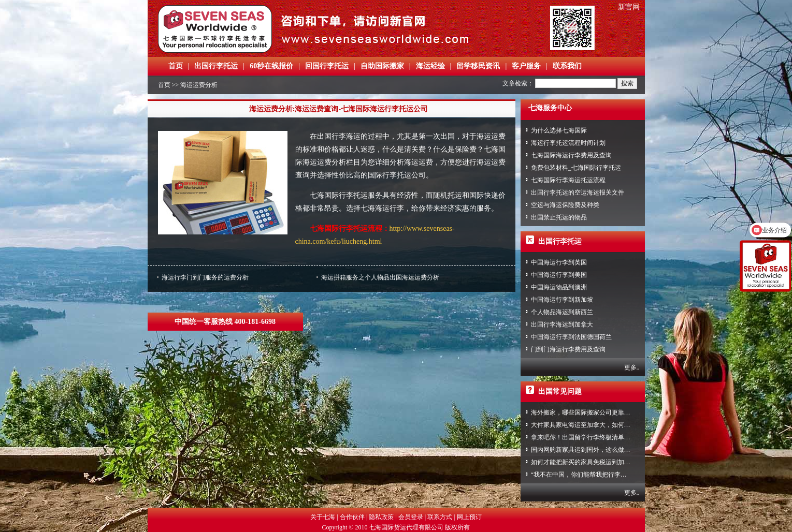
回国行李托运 (327, 66)
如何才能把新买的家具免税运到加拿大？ (587, 462)
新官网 (629, 7)
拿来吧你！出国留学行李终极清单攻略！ (587, 437)
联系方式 (440, 517)
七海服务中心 (550, 108)
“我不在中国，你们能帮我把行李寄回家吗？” (593, 475)
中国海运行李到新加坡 (562, 300)
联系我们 (567, 66)
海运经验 (430, 66)
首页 (176, 66)
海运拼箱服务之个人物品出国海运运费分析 (380, 277)
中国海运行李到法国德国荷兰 (571, 337)
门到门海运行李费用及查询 (568, 349)
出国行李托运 (216, 66)
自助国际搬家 (382, 66)
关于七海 (323, 517)
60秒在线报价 (271, 66)
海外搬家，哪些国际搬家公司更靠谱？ (584, 412)
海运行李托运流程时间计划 (568, 143)
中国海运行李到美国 (559, 275)
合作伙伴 (352, 517)
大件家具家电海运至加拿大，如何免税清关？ (593, 425)
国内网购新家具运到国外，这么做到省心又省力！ (599, 450)
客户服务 (526, 66)
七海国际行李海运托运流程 (568, 180)
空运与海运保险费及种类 (565, 205)
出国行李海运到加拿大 (562, 324)
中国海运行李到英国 (559, 262)
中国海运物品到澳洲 (559, 287)
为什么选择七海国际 (559, 130)
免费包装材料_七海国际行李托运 (576, 168)
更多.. (632, 367)
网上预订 (469, 517)
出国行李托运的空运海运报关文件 (578, 193)
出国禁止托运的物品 (559, 217)
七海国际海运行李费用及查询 (571, 155)
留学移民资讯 (478, 66)
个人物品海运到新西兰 (562, 312)
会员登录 (411, 517)
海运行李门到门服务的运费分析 (205, 277)
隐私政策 (381, 517)
